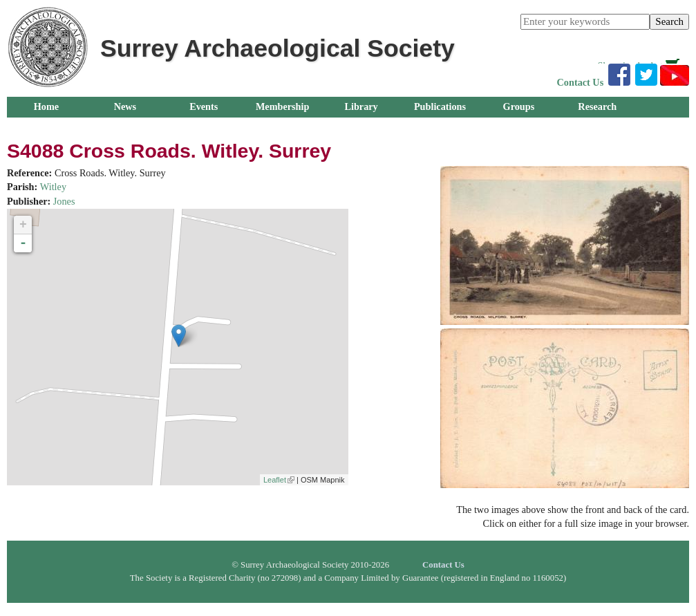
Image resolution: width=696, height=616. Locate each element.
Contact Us (581, 82)
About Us (125, 127)
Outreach (46, 127)
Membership (283, 106)
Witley (53, 187)
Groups (519, 106)
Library (361, 106)
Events (204, 106)
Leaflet (279, 480)
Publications (440, 106)
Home (46, 106)
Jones (64, 201)
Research (597, 106)
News (125, 106)
